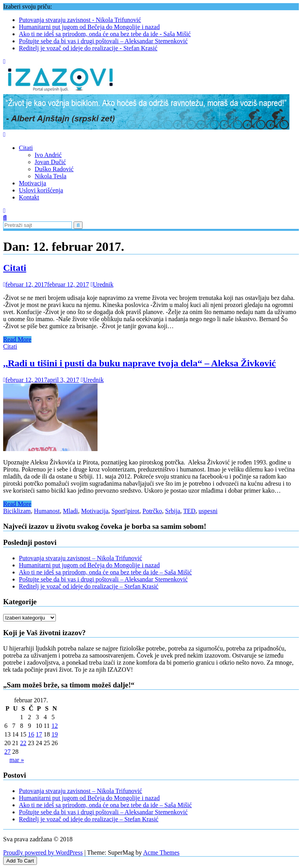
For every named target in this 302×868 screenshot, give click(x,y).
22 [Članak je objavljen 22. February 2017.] (23, 743)
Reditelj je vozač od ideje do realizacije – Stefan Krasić (89, 586)
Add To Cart (20, 861)
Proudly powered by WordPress (43, 852)
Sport (119, 511)
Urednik (102, 284)
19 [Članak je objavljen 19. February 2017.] (55, 734)
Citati (26, 148)
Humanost (47, 511)
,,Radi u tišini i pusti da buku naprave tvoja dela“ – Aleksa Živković (140, 363)
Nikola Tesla (51, 176)
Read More (17, 339)
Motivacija (32, 183)
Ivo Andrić (48, 155)
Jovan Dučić (50, 162)
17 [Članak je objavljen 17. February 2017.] (39, 734)
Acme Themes (161, 852)
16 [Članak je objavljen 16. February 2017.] (31, 734)
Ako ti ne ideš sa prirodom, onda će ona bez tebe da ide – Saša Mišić (105, 572)
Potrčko (152, 511)
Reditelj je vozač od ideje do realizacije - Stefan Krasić (88, 48)
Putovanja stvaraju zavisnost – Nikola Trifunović (80, 558)
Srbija (173, 511)
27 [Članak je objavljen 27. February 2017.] (7, 752)
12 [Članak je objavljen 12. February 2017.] (55, 726)
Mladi (70, 511)
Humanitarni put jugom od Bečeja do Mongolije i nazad (89, 27)
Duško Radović (54, 169)
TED (189, 511)
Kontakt (29, 197)
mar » (17, 760)
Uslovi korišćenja (41, 190)
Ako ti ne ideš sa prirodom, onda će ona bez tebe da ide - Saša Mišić (105, 34)
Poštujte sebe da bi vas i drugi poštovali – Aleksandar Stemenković (103, 41)
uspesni (208, 511)
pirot (133, 511)
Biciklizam (17, 511)
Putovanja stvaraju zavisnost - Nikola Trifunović (80, 20)
